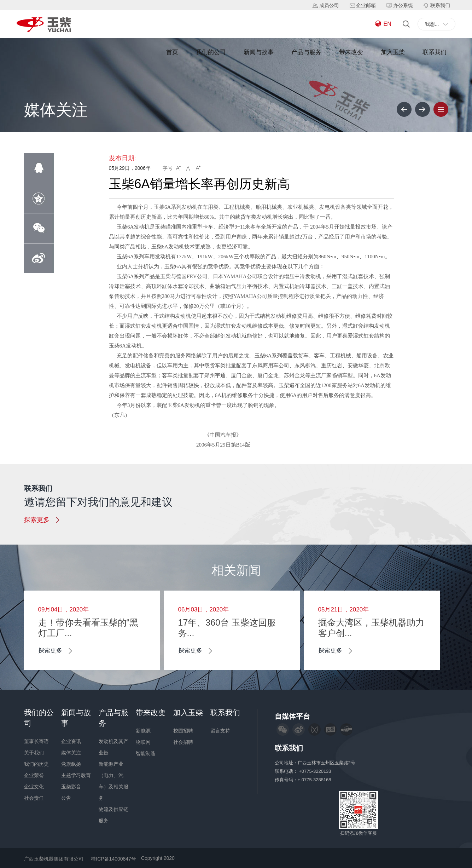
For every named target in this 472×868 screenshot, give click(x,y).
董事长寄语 (36, 741)
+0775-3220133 (316, 771)
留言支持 (220, 731)
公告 (66, 798)
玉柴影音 (71, 787)
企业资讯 (71, 741)
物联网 (143, 742)
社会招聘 (183, 742)
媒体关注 (71, 753)
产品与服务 (306, 52)
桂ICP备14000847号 (113, 859)
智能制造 (146, 753)
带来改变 (351, 52)
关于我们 (34, 753)
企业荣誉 (34, 775)
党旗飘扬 (71, 764)
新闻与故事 (259, 52)
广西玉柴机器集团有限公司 (54, 859)
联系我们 (435, 52)
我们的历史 (36, 764)
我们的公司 (211, 52)
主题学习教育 (76, 775)
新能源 (143, 731)
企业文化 (34, 787)
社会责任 (34, 798)
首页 (172, 52)
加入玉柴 (393, 52)
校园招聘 (183, 731)
